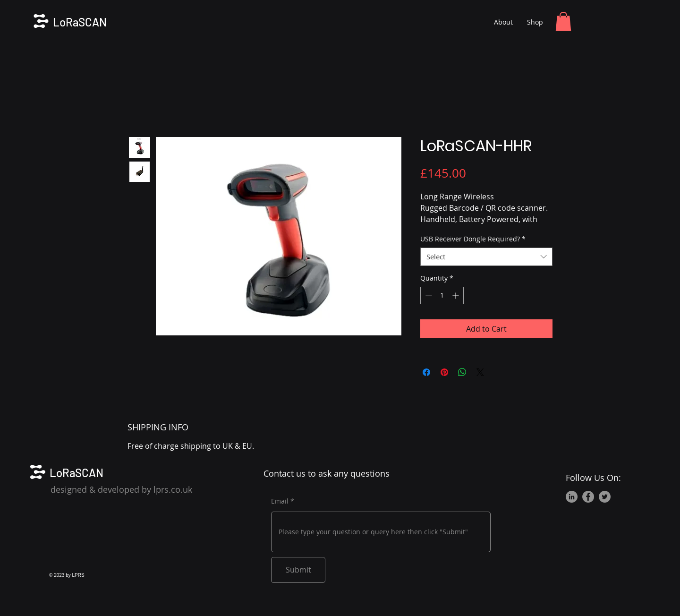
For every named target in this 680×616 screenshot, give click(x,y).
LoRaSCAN (80, 22)
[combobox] (486, 257)
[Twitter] (605, 497)
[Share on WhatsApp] (462, 372)
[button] (563, 21)
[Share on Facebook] (426, 372)
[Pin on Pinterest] (444, 372)
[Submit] (298, 570)
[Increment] (456, 295)
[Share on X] (480, 372)
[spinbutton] (442, 295)
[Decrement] (428, 295)
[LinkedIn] (572, 497)
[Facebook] (588, 497)
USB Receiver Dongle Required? (473, 239)
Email (280, 501)
